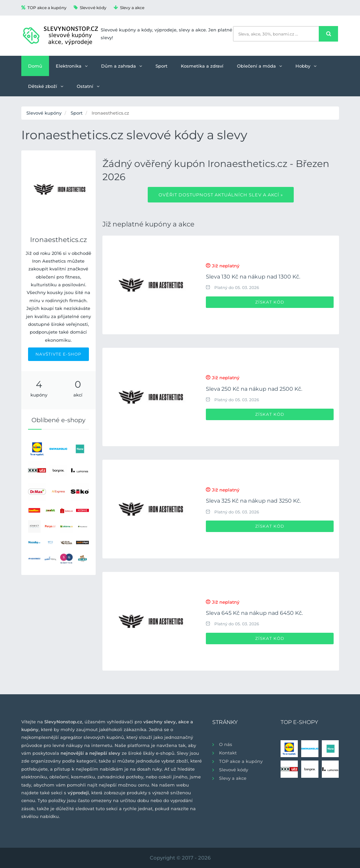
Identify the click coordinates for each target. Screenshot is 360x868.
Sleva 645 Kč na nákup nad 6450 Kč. (254, 613)
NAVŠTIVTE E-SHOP (58, 354)
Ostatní (88, 86)
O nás (226, 744)
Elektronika (72, 66)
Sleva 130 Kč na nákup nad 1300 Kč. (253, 277)
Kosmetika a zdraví (202, 66)
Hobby (306, 66)
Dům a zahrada (122, 66)
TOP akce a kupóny (44, 8)
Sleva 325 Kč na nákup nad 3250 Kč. (253, 501)
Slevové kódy (90, 8)
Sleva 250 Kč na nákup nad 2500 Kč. (254, 389)
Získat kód (270, 302)
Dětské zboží (46, 86)
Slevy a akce (129, 8)
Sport (161, 66)
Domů (35, 66)
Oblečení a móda (259, 66)
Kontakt (228, 753)
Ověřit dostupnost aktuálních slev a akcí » (221, 195)
